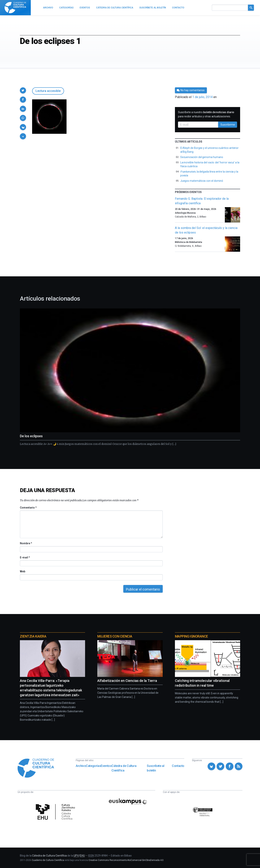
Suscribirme (228, 125)
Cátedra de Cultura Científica (124, 768)
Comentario (28, 508)
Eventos (106, 766)
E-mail (25, 557)
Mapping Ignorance (191, 636)
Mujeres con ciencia (115, 636)
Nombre (26, 543)
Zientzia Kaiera (33, 636)
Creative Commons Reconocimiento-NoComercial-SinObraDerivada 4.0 (126, 860)
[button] (23, 90)
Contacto (178, 766)
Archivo (81, 766)
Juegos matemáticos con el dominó (202, 181)
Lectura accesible (48, 91)
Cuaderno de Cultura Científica (48, 860)
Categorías (93, 766)
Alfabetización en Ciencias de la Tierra (127, 681)
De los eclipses (31, 436)
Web (23, 571)
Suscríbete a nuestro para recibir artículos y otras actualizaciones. (206, 114)
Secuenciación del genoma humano (202, 157)
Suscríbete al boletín (156, 768)
